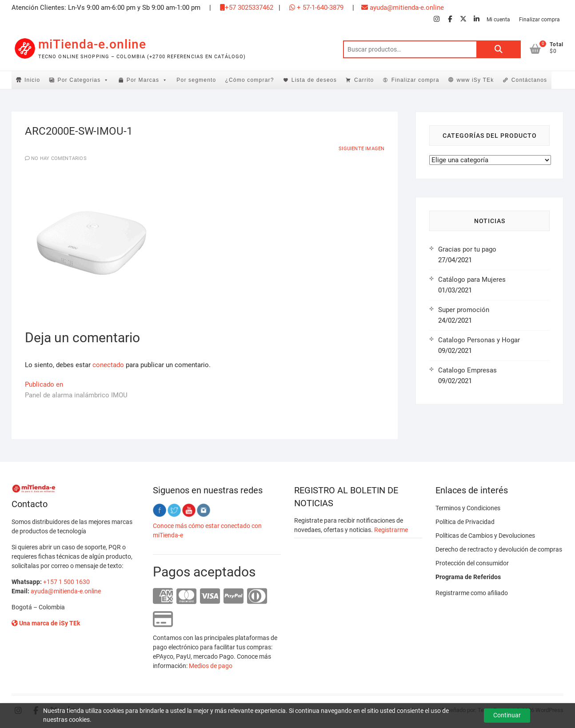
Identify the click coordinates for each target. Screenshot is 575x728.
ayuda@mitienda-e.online (403, 8)
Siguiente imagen (361, 149)
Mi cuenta (498, 20)
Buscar (499, 49)
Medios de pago (211, 666)
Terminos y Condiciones (468, 508)
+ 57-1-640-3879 (316, 8)
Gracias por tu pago (467, 249)
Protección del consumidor (472, 563)
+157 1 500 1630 (66, 582)
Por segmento (196, 80)
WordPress (549, 710)
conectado (108, 365)
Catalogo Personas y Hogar (479, 340)
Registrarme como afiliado (472, 593)
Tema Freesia (495, 710)
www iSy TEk (475, 80)
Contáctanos (529, 80)
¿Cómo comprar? (249, 80)
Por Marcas (147, 80)
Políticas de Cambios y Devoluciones (485, 536)
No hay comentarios (59, 158)
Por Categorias (84, 80)
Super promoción (464, 310)
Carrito (364, 80)
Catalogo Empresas (467, 370)
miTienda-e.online (92, 44)
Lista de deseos (314, 80)
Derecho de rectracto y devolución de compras (499, 549)
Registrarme (391, 530)
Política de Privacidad (465, 522)
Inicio (32, 80)
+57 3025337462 (247, 8)
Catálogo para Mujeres (472, 280)
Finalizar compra (539, 20)
